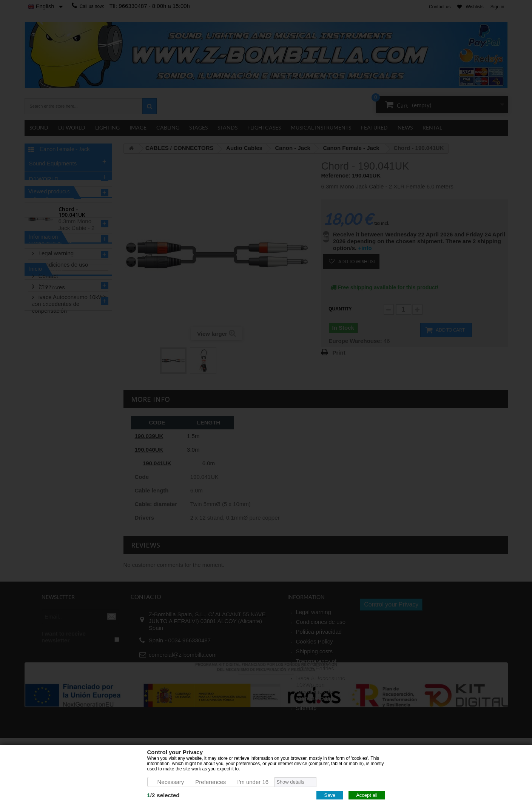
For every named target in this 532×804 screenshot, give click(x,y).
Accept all (367, 795)
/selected (163, 795)
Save (330, 795)
